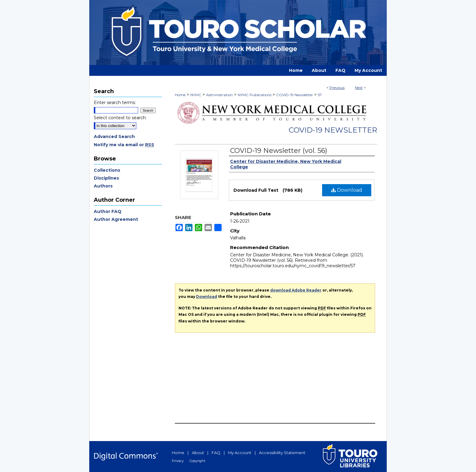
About (198, 453)
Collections (107, 170)
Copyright (197, 461)
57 (320, 95)
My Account (240, 453)
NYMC (196, 95)
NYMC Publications (255, 95)
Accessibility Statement (282, 453)
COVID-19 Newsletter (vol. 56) (279, 151)
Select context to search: (120, 118)
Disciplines (106, 178)
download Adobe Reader (296, 290)
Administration (219, 95)
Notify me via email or (124, 145)
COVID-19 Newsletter (295, 95)
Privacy (178, 461)
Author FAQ (108, 211)
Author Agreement (116, 219)
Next (359, 88)
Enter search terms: (115, 103)
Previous (337, 88)
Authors (103, 186)
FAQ (216, 453)
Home (180, 95)
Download (347, 190)
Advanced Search (114, 137)
